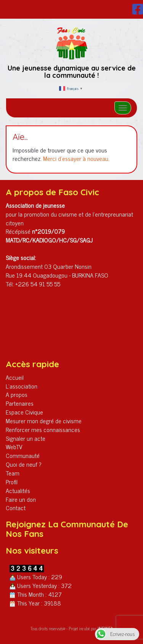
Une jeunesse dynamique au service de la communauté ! (72, 72)
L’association (22, 386)
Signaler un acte (26, 438)
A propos (17, 394)
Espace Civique (24, 412)
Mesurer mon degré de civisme (44, 421)
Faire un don (21, 499)
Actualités (18, 490)
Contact (16, 507)
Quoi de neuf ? (24, 464)
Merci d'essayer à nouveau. (76, 158)
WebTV (14, 446)
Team (13, 473)
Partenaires (20, 403)
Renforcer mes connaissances (43, 429)
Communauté (23, 455)
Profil (12, 482)
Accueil (15, 377)
